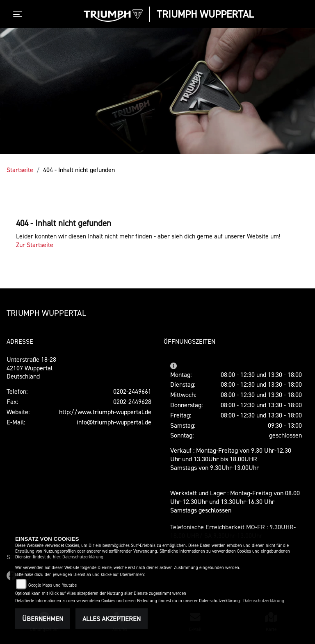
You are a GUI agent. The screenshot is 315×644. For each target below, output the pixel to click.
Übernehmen (43, 619)
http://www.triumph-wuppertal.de (105, 412)
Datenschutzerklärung (83, 557)
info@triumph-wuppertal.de (114, 422)
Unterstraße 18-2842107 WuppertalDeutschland (31, 368)
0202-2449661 (132, 391)
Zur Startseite (35, 245)
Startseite (20, 170)
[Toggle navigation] (19, 14)
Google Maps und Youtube (52, 585)
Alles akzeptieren (112, 619)
